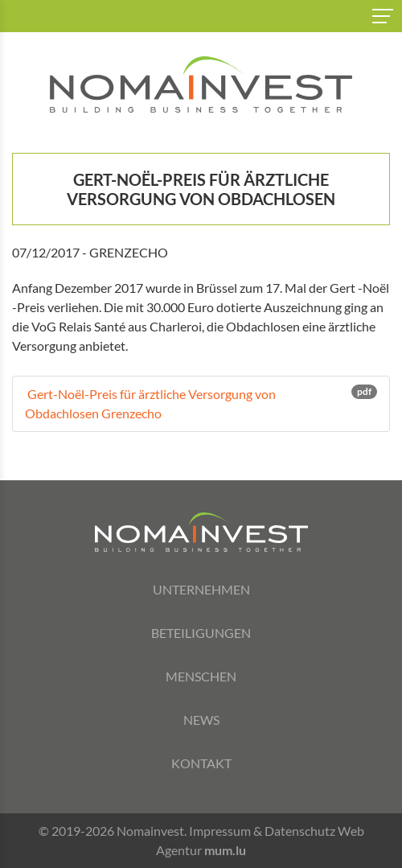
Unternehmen (201, 589)
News (201, 720)
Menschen (201, 676)
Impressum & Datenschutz (262, 831)
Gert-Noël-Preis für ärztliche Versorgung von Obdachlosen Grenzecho (201, 403)
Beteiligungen (201, 633)
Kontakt (201, 763)
